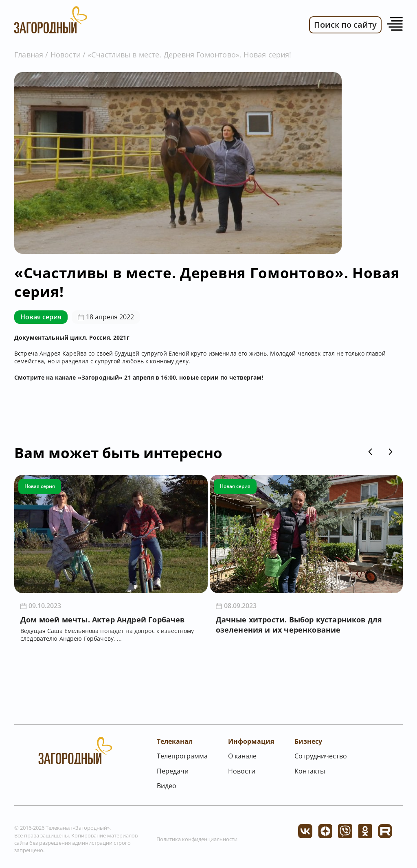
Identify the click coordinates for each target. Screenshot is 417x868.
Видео (167, 786)
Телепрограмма (182, 756)
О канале (242, 756)
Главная (29, 55)
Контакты (310, 771)
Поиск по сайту (345, 25)
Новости (66, 55)
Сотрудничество (321, 756)
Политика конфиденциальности (197, 839)
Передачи (173, 771)
